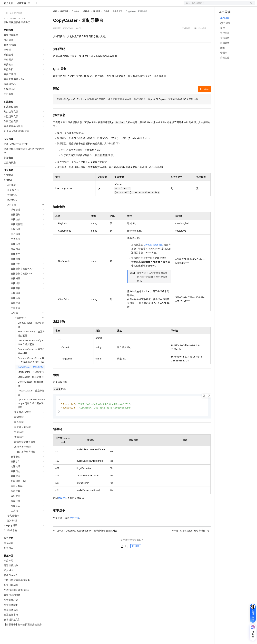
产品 (43, 5)
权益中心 (80, 5)
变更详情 (74, 529)
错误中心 (63, 509)
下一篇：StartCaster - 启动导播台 (190, 542)
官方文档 (9, 14)
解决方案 (53, 5)
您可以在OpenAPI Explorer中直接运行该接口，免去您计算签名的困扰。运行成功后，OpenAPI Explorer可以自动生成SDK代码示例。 (128, 110)
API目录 (96, 22)
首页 (55, 22)
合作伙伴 (110, 5)
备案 (222, 5)
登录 (250, 5)
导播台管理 (118, 22)
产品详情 (186, 39)
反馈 (136, 557)
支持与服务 (124, 5)
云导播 (106, 22)
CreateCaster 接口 (154, 255)
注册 (238, 5)
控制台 (230, 5)
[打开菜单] (5, 5)
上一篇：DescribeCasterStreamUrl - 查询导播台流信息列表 (85, 542)
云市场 (99, 5)
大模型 (34, 5)
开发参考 (75, 22)
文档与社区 (66, 5)
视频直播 (21, 14)
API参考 (86, 22)
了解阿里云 (139, 5)
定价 (90, 5)
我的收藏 (202, 39)
